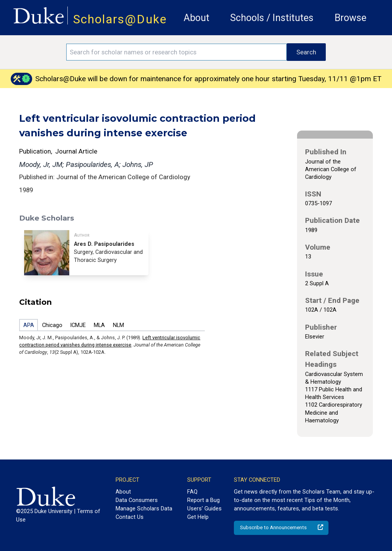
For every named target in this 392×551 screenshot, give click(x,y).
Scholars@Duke (120, 19)
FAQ (192, 492)
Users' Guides (204, 508)
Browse (350, 18)
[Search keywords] (176, 52)
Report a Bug (203, 500)
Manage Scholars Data (144, 508)
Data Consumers (137, 500)
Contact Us (130, 517)
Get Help (198, 517)
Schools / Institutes (272, 18)
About (197, 18)
